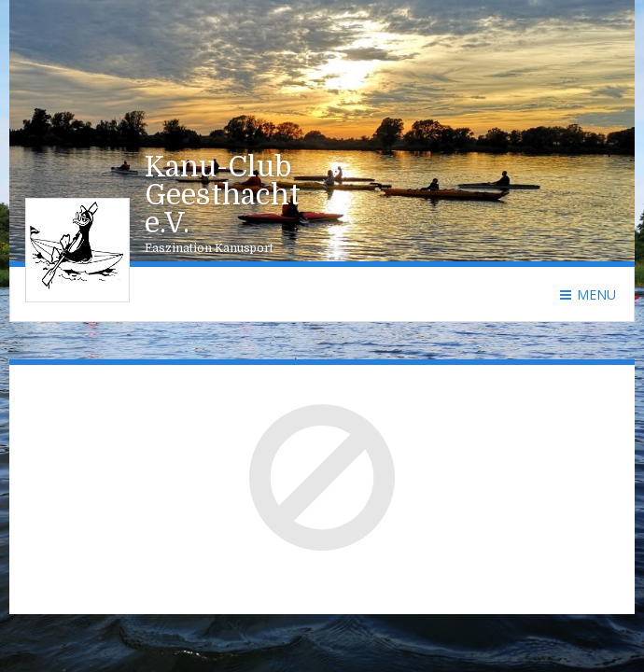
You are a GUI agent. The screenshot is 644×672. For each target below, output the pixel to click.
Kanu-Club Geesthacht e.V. (223, 195)
